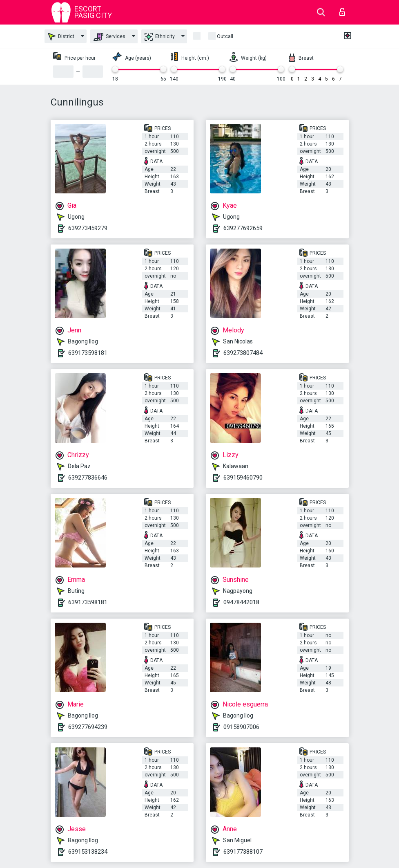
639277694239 (88, 727)
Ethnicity (160, 37)
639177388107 (243, 852)
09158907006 (241, 727)
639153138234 (88, 852)
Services (109, 37)
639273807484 (243, 353)
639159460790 (243, 478)
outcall (225, 36)
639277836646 (88, 478)
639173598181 (88, 353)
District (61, 37)
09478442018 (241, 602)
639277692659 (243, 228)
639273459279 (88, 228)
